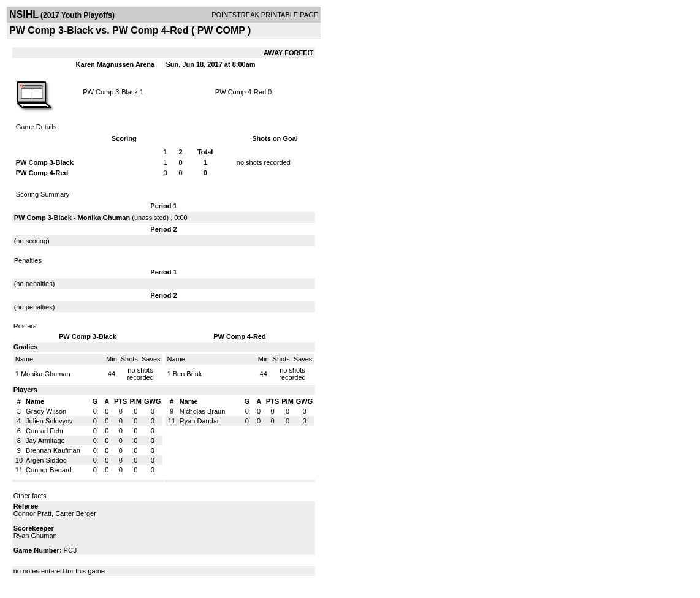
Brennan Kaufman (53, 450)
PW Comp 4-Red (241, 92)
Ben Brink (188, 374)
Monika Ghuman (104, 218)
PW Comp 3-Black (110, 92)
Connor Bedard (49, 470)
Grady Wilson (46, 411)
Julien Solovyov (49, 421)
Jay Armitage (45, 441)
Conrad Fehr (45, 431)
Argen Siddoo (46, 460)
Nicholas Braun (203, 411)
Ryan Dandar (200, 421)
